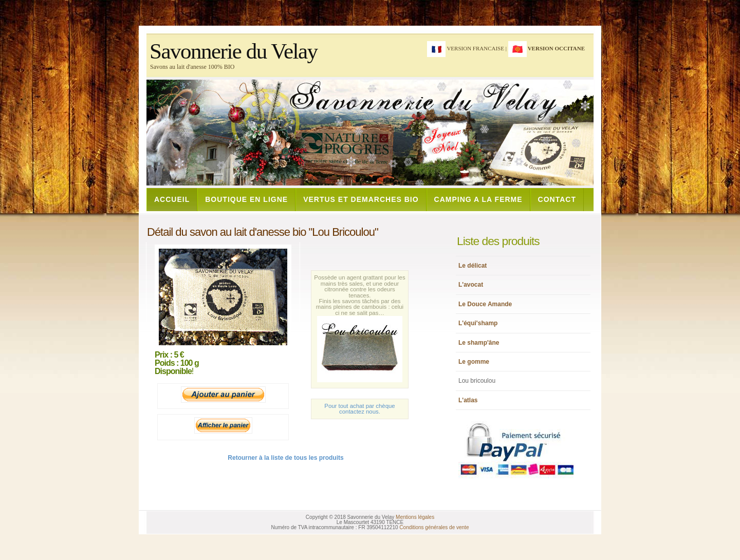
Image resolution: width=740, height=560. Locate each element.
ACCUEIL (172, 199)
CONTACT (557, 199)
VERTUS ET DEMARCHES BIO (361, 199)
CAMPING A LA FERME (478, 199)
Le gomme (474, 362)
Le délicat (473, 266)
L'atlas (468, 400)
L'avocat (471, 285)
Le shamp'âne (479, 343)
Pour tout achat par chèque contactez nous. (359, 409)
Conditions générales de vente (434, 527)
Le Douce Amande (485, 304)
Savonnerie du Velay (234, 51)
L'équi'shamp (478, 323)
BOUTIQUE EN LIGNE (246, 199)
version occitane (556, 48)
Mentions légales (415, 517)
